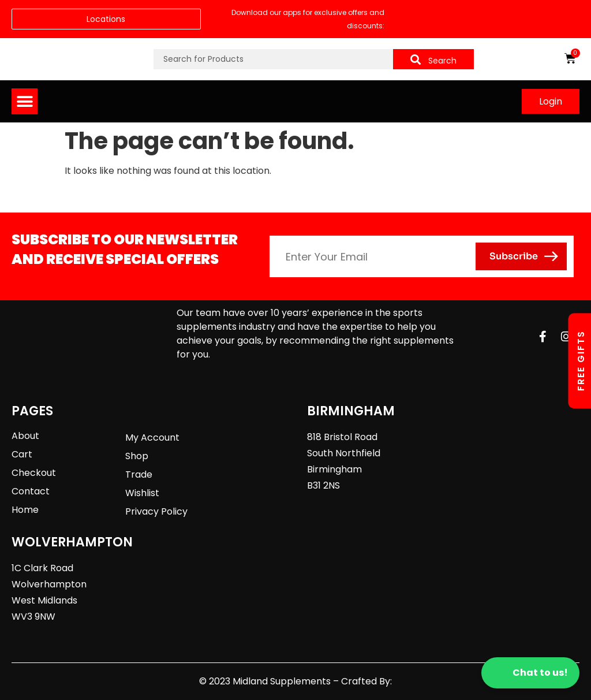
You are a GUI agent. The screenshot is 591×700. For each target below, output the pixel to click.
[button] (25, 101)
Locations (106, 19)
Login (551, 101)
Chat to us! (530, 673)
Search (433, 60)
